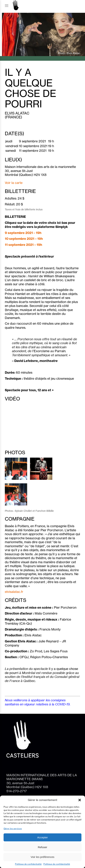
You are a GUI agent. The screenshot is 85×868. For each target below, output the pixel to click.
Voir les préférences (43, 857)
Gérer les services (13, 829)
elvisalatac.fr (14, 592)
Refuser (43, 847)
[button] (80, 800)
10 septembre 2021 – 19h (24, 239)
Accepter (42, 837)
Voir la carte (14, 183)
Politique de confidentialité (28, 864)
